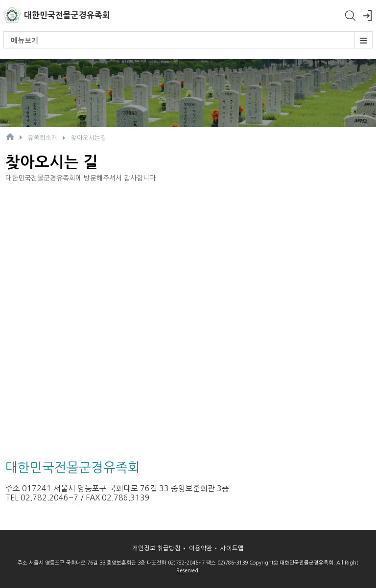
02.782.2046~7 (49, 498)
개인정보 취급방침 (156, 548)
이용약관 (201, 548)
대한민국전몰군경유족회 (67, 15)
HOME (10, 136)
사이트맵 (232, 548)
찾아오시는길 (89, 138)
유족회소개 (43, 138)
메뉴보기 (191, 40)
